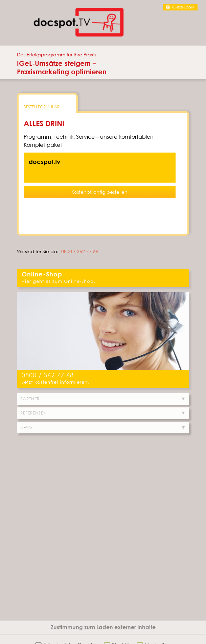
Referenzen (33, 413)
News (27, 427)
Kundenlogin (183, 7)
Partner (30, 399)
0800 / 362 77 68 (80, 251)
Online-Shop (42, 274)
